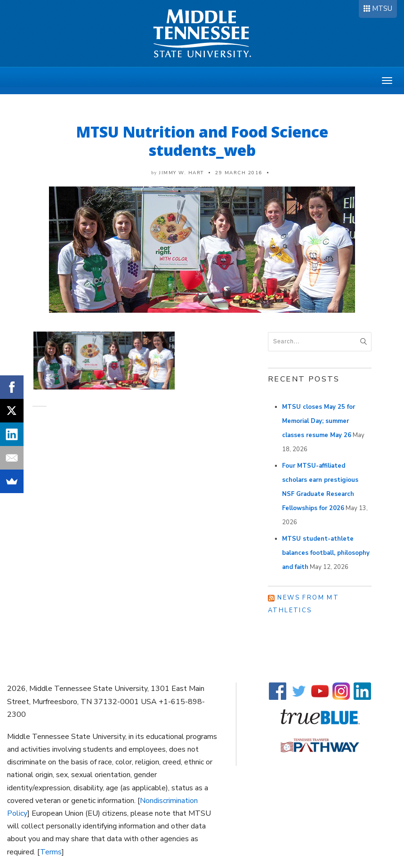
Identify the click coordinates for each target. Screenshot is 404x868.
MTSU (382, 8)
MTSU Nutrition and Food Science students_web (202, 141)
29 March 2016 (239, 173)
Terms (51, 852)
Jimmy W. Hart (182, 173)
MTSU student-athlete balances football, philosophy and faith (326, 553)
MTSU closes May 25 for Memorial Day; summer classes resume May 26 (319, 421)
